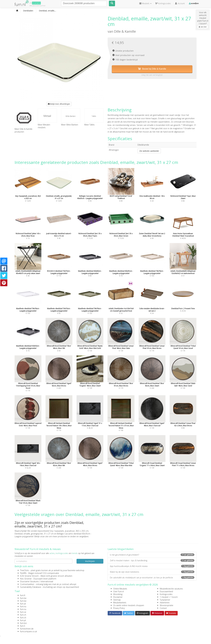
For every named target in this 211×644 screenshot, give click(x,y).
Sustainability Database (31, 587)
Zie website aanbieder (149, 151)
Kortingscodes (166, 594)
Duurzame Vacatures (30, 581)
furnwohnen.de (27, 629)
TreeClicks (25, 570)
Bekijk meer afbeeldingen (59, 104)
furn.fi (23, 626)
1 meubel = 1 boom (169, 597)
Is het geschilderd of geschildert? (152, 555)
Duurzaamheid (166, 591)
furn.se (23, 612)
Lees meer (203, 27)
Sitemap (117, 600)
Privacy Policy (119, 608)
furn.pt (23, 620)
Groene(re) (36, 3)
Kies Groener (26, 579)
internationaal (47, 581)
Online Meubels (120, 589)
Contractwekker (27, 584)
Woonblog (118, 594)
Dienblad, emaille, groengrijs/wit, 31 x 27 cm (34, 534)
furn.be (23, 598)
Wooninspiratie (166, 605)
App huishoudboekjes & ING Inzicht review (152, 566)
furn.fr (23, 595)
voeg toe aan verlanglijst (152, 75)
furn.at (23, 604)
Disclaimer (118, 597)
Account (180, 3)
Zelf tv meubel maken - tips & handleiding (152, 560)
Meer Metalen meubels (44, 126)
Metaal (47, 116)
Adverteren (165, 603)
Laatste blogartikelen (121, 549)
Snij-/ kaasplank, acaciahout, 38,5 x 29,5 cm (69, 531)
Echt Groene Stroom (29, 576)
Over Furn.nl (118, 591)
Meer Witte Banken (70, 125)
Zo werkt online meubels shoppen (129, 605)
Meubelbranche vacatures (171, 589)
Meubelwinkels (120, 603)
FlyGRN (23, 573)
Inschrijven (90, 561)
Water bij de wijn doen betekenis (152, 572)
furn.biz (23, 623)
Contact (163, 608)
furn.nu (23, 606)
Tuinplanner (165, 600)
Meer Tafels (89, 125)
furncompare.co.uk (29, 631)
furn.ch (23, 615)
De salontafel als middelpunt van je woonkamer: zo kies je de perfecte (152, 578)
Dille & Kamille (125, 31)
